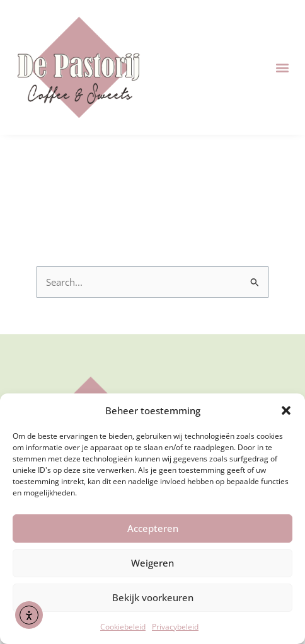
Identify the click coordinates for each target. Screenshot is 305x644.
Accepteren (153, 528)
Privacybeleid (175, 627)
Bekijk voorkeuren (153, 597)
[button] (286, 410)
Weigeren (152, 563)
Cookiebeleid (123, 627)
